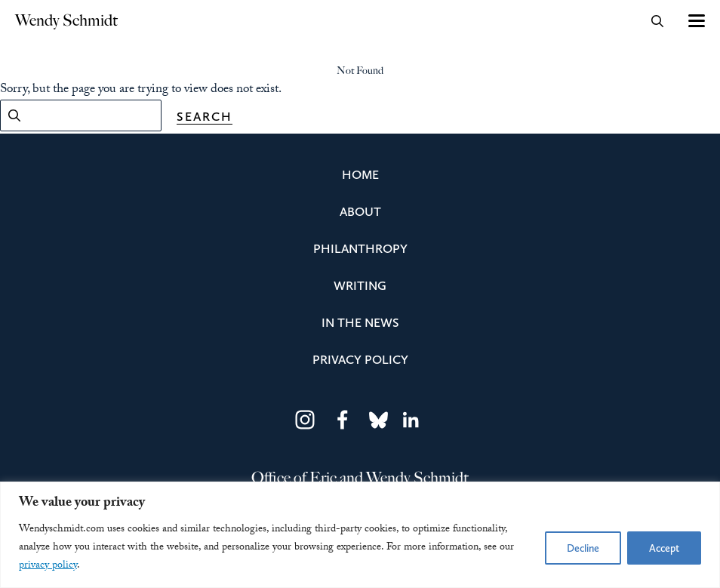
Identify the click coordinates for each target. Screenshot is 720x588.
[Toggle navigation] (695, 21)
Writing (360, 285)
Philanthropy (360, 248)
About (360, 211)
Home (360, 174)
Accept (664, 548)
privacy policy (48, 566)
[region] (360, 535)
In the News (360, 322)
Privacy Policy (360, 359)
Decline (583, 548)
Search (205, 116)
